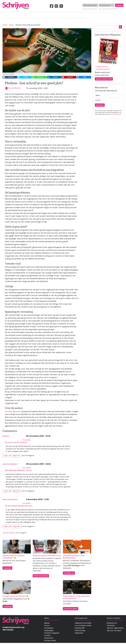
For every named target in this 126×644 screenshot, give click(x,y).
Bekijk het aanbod (41, 576)
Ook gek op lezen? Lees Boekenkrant (74, 557)
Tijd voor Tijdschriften (115, 628)
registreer (16, 456)
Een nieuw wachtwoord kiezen (108, 9)
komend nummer (103, 69)
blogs (11, 25)
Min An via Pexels (9, 74)
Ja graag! (7, 568)
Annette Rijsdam (14, 88)
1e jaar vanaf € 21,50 (104, 79)
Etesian (6, 436)
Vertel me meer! (71, 609)
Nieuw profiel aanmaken (90, 9)
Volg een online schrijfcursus (47, 555)
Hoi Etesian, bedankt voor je (18, 470)
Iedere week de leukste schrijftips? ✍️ (14, 557)
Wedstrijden (56, 15)
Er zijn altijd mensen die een (19, 506)
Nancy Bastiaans (10, 499)
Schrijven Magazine (52, 633)
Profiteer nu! (69, 573)
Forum (47, 626)
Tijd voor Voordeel (114, 631)
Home (5, 15)
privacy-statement (115, 114)
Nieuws (47, 623)
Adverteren (49, 638)
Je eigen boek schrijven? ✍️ (16, 596)
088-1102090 (8, 630)
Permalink (27, 440)
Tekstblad (111, 626)
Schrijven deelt (50, 641)
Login (6, 456)
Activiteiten (75, 15)
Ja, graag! (8, 606)
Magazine (92, 15)
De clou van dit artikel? (16, 442)
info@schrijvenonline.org (13, 627)
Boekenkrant (112, 623)
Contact (120, 15)
